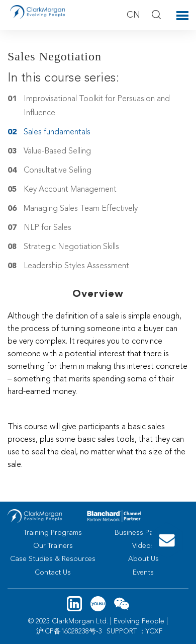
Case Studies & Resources (53, 559)
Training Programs (53, 533)
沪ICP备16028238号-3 (69, 631)
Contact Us (53, 573)
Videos (143, 546)
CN (133, 15)
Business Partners (143, 533)
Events (143, 573)
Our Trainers (53, 546)
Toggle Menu (182, 16)
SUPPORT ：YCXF (134, 631)
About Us (143, 559)
